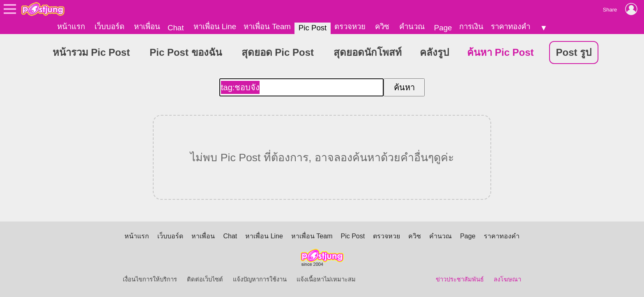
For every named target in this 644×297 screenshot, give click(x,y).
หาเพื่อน (147, 26)
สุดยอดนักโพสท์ (368, 52)
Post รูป (574, 52)
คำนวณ (412, 26)
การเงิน (471, 26)
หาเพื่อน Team (267, 26)
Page (443, 28)
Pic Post (313, 28)
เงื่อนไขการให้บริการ (150, 279)
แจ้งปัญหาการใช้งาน (260, 279)
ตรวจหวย (350, 26)
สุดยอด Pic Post (278, 52)
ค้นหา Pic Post (500, 52)
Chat (176, 28)
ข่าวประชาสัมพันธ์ (460, 279)
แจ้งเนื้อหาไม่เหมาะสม (326, 279)
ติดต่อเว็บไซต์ (205, 279)
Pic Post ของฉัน (185, 52)
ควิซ (382, 26)
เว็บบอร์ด (109, 26)
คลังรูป (434, 52)
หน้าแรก (71, 26)
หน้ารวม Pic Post (91, 52)
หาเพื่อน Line (215, 26)
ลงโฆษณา (507, 279)
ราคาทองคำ (511, 26)
